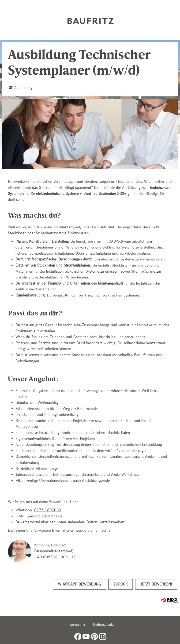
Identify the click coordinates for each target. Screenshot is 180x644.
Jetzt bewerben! (156, 584)
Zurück (121, 584)
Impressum (76, 624)
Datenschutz (103, 624)
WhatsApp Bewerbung (79, 584)
